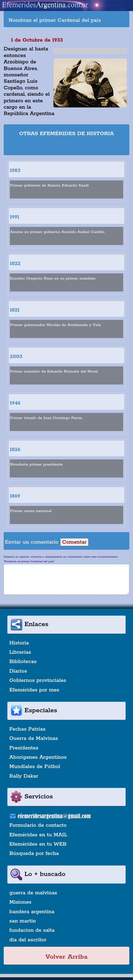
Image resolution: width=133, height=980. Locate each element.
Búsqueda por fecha (34, 853)
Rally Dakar (24, 776)
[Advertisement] (67, 147)
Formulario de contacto (38, 825)
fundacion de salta (32, 930)
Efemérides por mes (34, 690)
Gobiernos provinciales (38, 680)
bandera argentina (32, 912)
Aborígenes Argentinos (38, 757)
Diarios (18, 671)
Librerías (20, 652)
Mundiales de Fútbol (35, 767)
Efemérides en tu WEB (38, 844)
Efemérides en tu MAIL (38, 835)
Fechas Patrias (27, 729)
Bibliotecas (23, 662)
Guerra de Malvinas (34, 738)
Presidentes (24, 748)
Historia (19, 643)
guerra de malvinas (33, 893)
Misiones (20, 902)
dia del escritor (28, 940)
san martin (23, 921)
